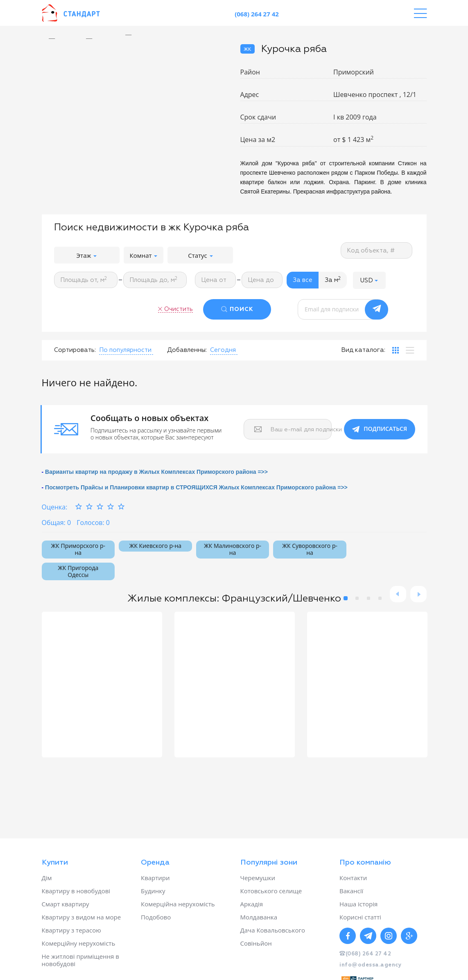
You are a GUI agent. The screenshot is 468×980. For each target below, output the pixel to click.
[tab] (396, 350)
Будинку (153, 891)
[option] (135, 35)
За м (333, 280)
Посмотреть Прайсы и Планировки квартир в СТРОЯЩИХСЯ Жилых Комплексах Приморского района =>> (196, 487)
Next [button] (418, 594)
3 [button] (369, 598)
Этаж (87, 255)
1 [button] (346, 598)
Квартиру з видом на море (81, 917)
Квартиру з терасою (71, 930)
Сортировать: (75, 350)
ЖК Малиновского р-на (233, 549)
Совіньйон (256, 943)
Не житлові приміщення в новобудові (80, 960)
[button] (369, 280)
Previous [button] (398, 594)
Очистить (179, 309)
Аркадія (252, 904)
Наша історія (358, 904)
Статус (200, 255)
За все (303, 280)
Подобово (156, 917)
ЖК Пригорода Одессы (78, 571)
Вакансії (351, 891)
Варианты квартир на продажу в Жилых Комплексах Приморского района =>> (156, 472)
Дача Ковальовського (273, 930)
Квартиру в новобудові (76, 891)
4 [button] (380, 598)
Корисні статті (360, 917)
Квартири (155, 878)
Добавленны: (187, 350)
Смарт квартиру (66, 904)
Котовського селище (271, 891)
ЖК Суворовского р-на (310, 549)
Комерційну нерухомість (79, 943)
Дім (47, 878)
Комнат (144, 255)
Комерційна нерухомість (178, 904)
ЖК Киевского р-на (155, 546)
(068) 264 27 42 (257, 14)
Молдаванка (259, 917)
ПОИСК (242, 309)
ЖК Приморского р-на (78, 549)
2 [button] (357, 598)
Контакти (353, 878)
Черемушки (258, 878)
